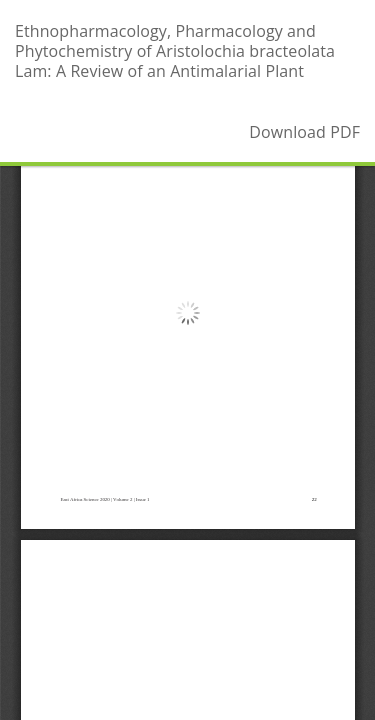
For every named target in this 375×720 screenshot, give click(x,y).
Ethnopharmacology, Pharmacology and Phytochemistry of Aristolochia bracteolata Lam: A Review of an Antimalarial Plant (175, 51)
